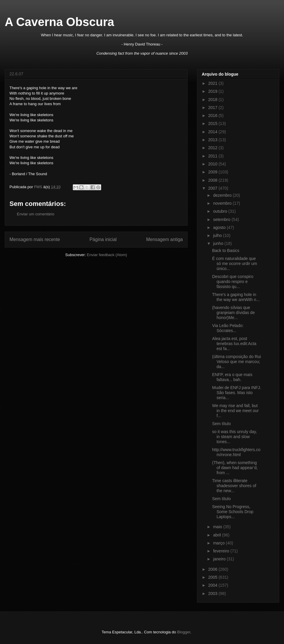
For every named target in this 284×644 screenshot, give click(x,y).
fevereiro (222, 551)
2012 (213, 148)
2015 (213, 123)
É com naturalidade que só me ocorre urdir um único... (235, 264)
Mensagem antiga (164, 239)
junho (219, 243)
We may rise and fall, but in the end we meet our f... (235, 411)
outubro (221, 211)
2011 (213, 156)
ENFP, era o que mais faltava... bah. (232, 377)
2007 (213, 188)
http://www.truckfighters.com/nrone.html (236, 452)
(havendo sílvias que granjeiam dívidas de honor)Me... (233, 313)
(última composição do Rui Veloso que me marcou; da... (237, 362)
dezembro (223, 195)
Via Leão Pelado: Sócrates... (228, 328)
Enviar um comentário (35, 214)
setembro (222, 219)
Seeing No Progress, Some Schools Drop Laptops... (233, 512)
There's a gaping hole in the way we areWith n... (236, 297)
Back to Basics (226, 251)
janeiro (220, 559)
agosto (220, 227)
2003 (213, 593)
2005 (213, 577)
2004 (213, 585)
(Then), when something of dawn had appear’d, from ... (235, 468)
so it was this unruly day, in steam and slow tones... (234, 437)
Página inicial (103, 239)
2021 (213, 83)
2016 (213, 116)
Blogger (184, 632)
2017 (213, 108)
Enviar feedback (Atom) (107, 255)
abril (217, 535)
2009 (213, 172)
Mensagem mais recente (35, 239)
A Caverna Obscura (59, 22)
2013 (213, 140)
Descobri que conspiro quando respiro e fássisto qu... (233, 282)
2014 (213, 132)
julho (218, 235)
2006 (213, 569)
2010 (213, 164)
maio (218, 527)
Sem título (221, 424)
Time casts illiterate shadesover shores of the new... (234, 486)
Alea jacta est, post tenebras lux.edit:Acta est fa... (234, 344)
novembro (223, 203)
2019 (213, 91)
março (219, 543)
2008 (213, 180)
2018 (213, 100)
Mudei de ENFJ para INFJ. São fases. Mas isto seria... (237, 393)
